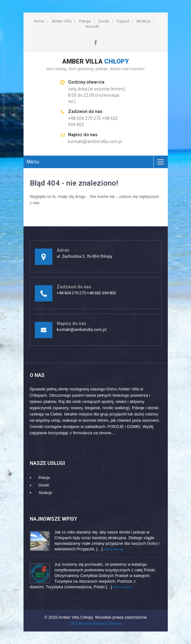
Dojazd (123, 21)
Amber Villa (62, 21)
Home (39, 21)
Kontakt (93, 27)
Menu (33, 162)
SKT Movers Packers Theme (96, 623)
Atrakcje (144, 21)
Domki (104, 21)
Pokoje (85, 21)
